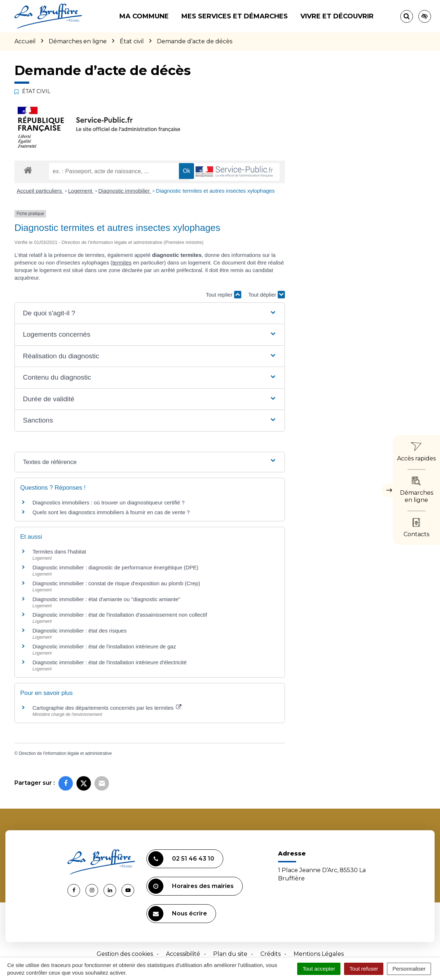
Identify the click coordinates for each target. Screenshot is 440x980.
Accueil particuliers (40, 191)
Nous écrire (178, 914)
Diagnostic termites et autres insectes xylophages (215, 191)
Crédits (270, 954)
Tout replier (224, 295)
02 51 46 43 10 (181, 859)
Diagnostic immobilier (125, 191)
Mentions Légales (319, 954)
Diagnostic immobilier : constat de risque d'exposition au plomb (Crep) (116, 583)
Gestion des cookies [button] (125, 954)
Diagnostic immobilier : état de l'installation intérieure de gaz (104, 646)
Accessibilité (183, 954)
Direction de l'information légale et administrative (65, 753)
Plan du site (230, 954)
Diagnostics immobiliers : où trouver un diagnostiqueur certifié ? (109, 502)
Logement (81, 191)
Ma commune (144, 16)
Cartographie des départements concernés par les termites (107, 708)
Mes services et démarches (235, 16)
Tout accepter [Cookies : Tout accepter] (319, 969)
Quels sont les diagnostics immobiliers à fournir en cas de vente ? (111, 512)
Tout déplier (267, 295)
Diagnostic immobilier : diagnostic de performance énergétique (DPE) (115, 567)
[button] (149, 313)
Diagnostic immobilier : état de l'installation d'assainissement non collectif (120, 615)
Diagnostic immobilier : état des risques (80, 631)
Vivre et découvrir (337, 16)
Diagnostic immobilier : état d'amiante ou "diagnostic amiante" (106, 599)
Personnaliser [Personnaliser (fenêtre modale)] (409, 969)
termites (122, 262)
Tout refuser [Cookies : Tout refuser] (364, 969)
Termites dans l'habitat (59, 552)
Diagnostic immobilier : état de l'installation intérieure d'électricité (110, 662)
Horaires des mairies (191, 886)
